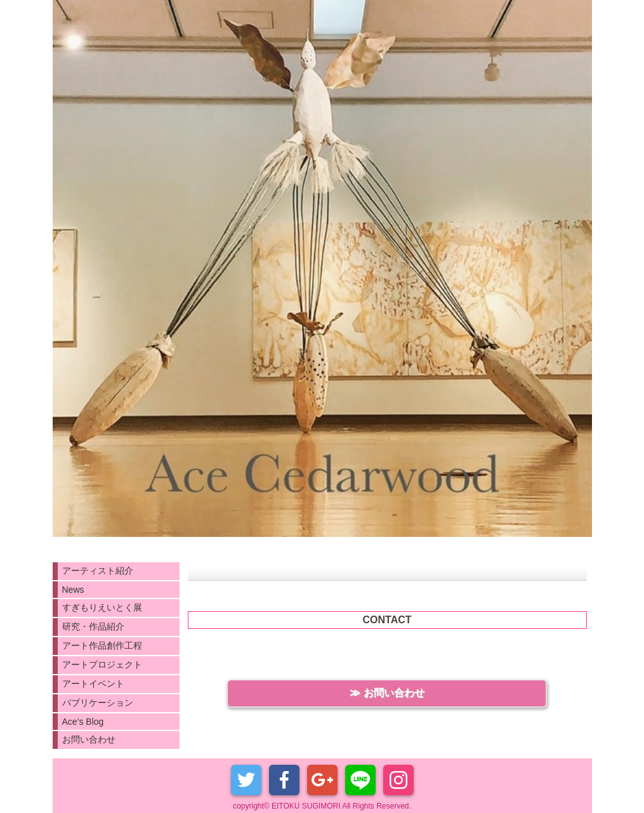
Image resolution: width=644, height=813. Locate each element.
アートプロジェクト (102, 664)
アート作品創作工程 (102, 645)
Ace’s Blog (83, 722)
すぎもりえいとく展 (102, 607)
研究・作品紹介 (93, 626)
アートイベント (93, 684)
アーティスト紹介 (98, 571)
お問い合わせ (89, 739)
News (73, 590)
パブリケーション (98, 703)
